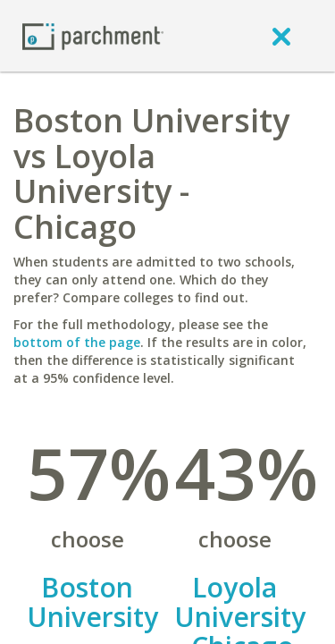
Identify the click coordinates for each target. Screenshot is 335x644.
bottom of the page (77, 342)
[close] (281, 36)
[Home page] (93, 35)
